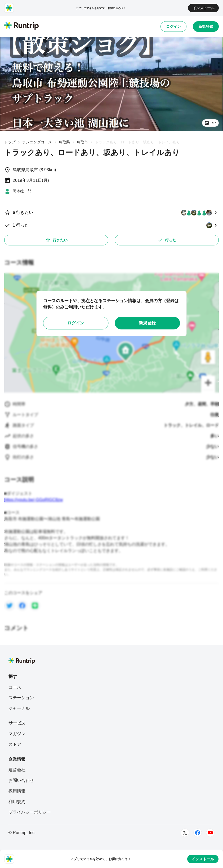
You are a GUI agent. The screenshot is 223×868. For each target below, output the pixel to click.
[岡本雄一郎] (18, 191)
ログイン (173, 27)
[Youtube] (210, 833)
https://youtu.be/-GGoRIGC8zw (34, 500)
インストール (203, 8)
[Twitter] (185, 833)
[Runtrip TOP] (21, 26)
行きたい (56, 240)
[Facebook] (198, 833)
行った (167, 240)
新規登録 (206, 27)
